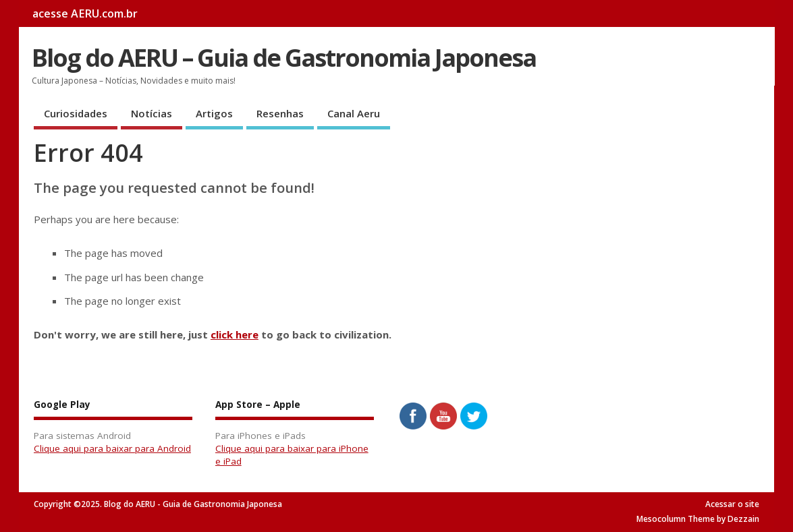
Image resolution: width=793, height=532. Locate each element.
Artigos (214, 113)
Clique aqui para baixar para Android (112, 448)
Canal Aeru (354, 113)
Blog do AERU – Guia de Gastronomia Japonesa (284, 58)
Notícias (152, 113)
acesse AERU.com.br (85, 13)
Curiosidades (76, 113)
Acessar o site (732, 504)
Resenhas (280, 113)
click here (235, 334)
